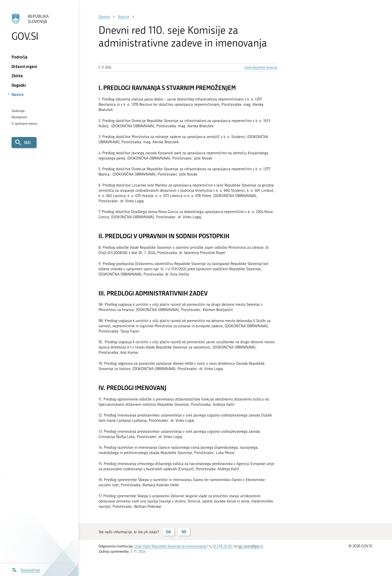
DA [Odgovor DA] (168, 532)
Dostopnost (19, 117)
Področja (19, 57)
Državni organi (24, 66)
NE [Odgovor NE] (184, 532)
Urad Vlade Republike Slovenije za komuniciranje (170, 546)
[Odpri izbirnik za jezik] (26, 570)
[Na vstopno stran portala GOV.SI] (39, 27)
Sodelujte (18, 111)
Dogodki (19, 85)
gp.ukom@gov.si (251, 546)
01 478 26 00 (222, 546)
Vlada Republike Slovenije (261, 67)
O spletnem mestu (24, 124)
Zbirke (17, 76)
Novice (18, 94)
